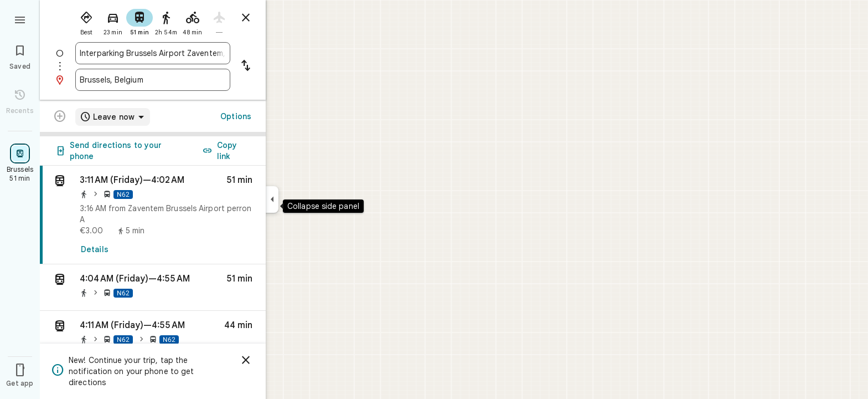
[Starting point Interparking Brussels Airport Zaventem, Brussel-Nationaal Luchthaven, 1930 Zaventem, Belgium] (153, 53)
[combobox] (153, 53)
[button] (153, 288)
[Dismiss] (246, 360)
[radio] (86, 21)
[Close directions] (246, 18)
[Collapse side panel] (272, 199)
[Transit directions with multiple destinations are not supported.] (60, 117)
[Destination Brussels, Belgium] (153, 80)
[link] (153, 215)
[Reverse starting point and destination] (246, 66)
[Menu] (20, 19)
